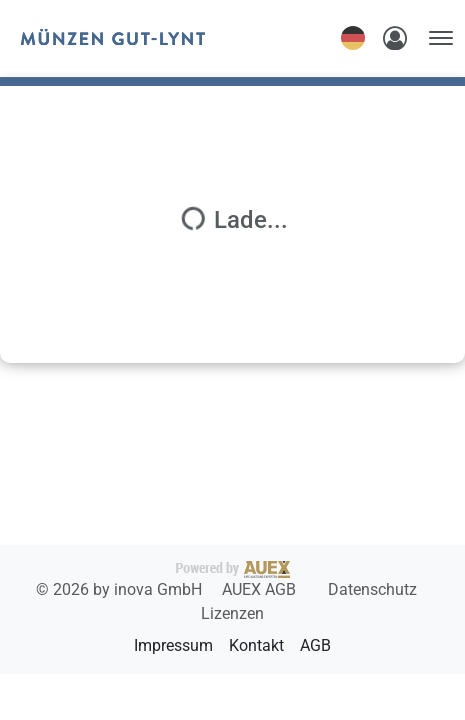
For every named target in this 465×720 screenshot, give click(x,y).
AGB (315, 645)
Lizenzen (232, 613)
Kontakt (256, 645)
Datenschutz (372, 589)
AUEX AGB (261, 589)
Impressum (173, 645)
